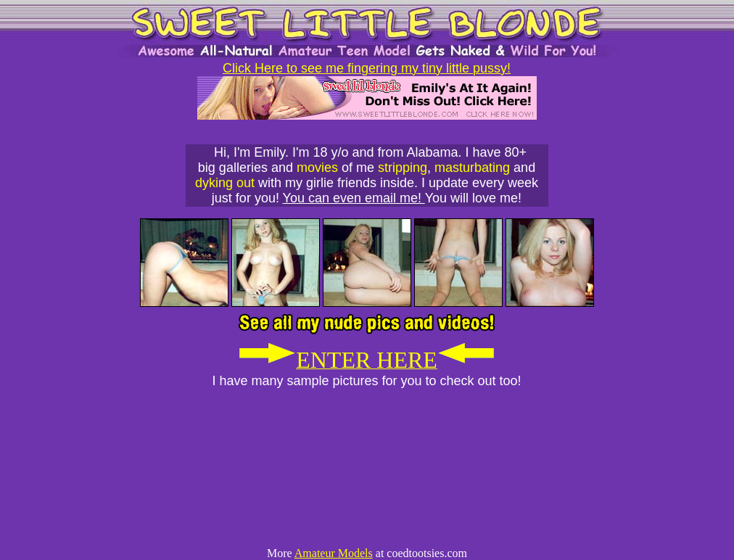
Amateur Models (334, 553)
